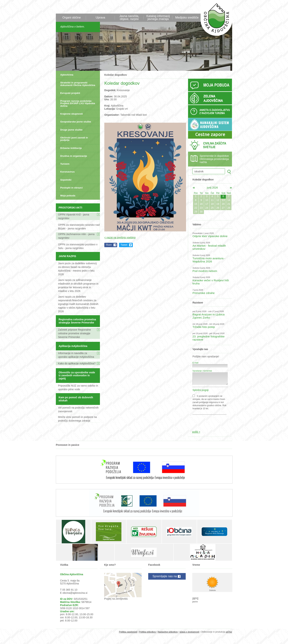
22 (196, 208)
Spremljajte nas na (167, 577)
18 (212, 204)
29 (196, 212)
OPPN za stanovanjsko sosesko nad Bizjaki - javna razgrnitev (79, 227)
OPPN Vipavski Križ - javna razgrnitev (74, 216)
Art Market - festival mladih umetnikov (209, 247)
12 (218, 200)
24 (207, 208)
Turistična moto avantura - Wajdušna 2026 (209, 260)
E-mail (195, 363)
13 (223, 200)
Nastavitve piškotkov (168, 632)
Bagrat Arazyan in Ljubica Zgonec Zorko (209, 316)
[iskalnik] (209, 171)
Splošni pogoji (200, 390)
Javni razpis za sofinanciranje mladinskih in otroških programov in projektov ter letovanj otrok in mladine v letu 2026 (78, 286)
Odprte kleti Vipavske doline (210, 236)
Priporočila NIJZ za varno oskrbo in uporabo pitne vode (78, 387)
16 (201, 204)
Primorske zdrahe (204, 293)
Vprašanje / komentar (202, 371)
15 (196, 204)
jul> (231, 188)
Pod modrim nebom (205, 271)
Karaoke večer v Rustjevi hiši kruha (211, 282)
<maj (194, 188)
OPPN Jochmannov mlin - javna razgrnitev (76, 236)
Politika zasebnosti (128, 632)
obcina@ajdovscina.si (75, 593)
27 (223, 208)
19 (218, 204)
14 (229, 200)
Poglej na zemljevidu (116, 599)
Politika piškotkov (147, 632)
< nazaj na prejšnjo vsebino (120, 237)
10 (207, 200)
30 (201, 212)
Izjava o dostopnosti (189, 632)
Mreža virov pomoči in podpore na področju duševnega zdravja (77, 419)
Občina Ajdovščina (214, 20)
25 (212, 208)
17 (207, 204)
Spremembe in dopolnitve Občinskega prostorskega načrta (214, 159)
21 (229, 204)
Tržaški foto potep (204, 327)
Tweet (124, 245)
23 (201, 208)
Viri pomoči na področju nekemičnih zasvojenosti (78, 409)
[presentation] (210, 421)
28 (229, 208)
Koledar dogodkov (116, 75)
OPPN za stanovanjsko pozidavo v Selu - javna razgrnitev (78, 246)
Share (109, 245)
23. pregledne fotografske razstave (209, 338)
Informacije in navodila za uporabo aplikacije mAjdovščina (76, 355)
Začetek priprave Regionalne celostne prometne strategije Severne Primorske (74, 333)
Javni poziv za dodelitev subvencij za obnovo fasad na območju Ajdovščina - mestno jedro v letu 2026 (77, 269)
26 (218, 208)
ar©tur (229, 632)
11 (212, 200)
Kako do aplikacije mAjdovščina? (77, 363)
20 (223, 204)
